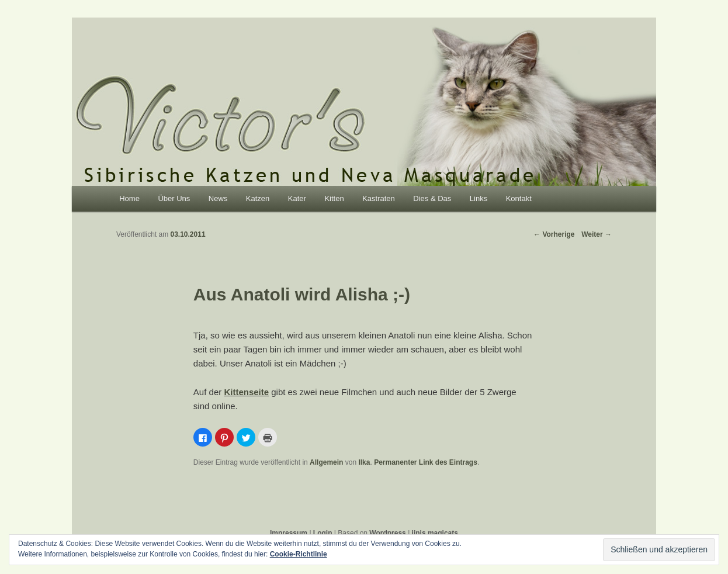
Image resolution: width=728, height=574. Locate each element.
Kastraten (379, 198)
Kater (297, 198)
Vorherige (554, 234)
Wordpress (387, 533)
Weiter (597, 234)
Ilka (364, 462)
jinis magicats (435, 533)
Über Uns (174, 198)
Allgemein (326, 462)
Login (323, 533)
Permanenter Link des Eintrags (426, 462)
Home (129, 198)
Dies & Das (432, 198)
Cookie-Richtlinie (299, 554)
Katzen (258, 198)
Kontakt (519, 198)
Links (479, 198)
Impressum (289, 533)
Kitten (334, 198)
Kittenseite (246, 392)
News (218, 198)
